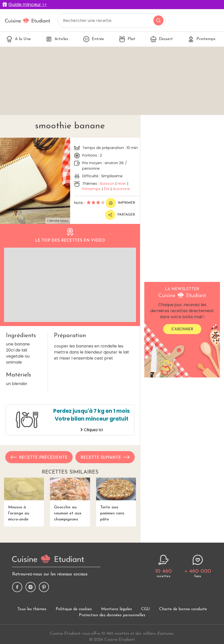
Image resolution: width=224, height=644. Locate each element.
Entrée (94, 39)
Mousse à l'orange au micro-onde (24, 500)
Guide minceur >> (27, 5)
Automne (121, 189)
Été (107, 189)
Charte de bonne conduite (183, 609)
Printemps (202, 39)
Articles (57, 39)
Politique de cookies (74, 609)
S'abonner (182, 329)
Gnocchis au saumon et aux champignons (70, 500)
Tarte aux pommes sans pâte (116, 500)
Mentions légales (117, 609)
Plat (127, 39)
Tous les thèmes (32, 609)
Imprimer (120, 203)
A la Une (19, 39)
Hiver (122, 184)
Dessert (162, 39)
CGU (146, 609)
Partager (120, 215)
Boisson (107, 184)
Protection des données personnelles (112, 615)
